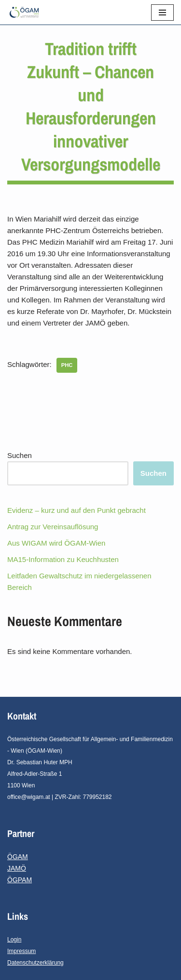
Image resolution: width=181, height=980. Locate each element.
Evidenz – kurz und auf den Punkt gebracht (77, 510)
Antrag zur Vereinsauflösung (53, 527)
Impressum (21, 951)
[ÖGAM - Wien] (27, 12)
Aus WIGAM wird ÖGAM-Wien (56, 543)
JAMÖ (17, 868)
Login (14, 940)
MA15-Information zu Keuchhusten (63, 559)
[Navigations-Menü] (162, 13)
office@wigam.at (29, 797)
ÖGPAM (20, 880)
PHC (67, 365)
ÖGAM (18, 857)
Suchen (20, 455)
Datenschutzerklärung (35, 963)
